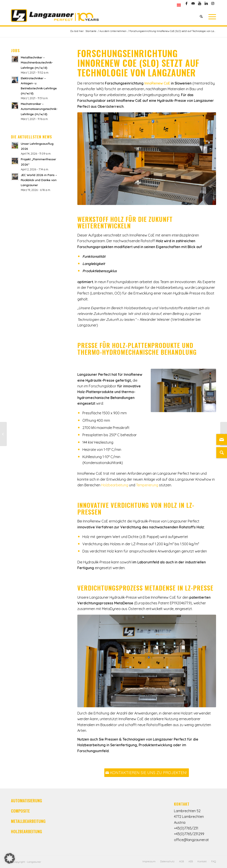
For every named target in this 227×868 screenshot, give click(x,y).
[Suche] (201, 16)
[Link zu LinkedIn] (206, 3)
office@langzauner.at (191, 840)
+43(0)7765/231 (186, 828)
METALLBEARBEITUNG (28, 821)
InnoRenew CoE (157, 83)
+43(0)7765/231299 (189, 834)
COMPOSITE (20, 811)
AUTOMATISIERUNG (27, 801)
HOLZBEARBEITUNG (27, 831)
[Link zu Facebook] (186, 3)
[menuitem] (179, 5)
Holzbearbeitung (115, 485)
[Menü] (211, 16)
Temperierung (147, 485)
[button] (10, 858)
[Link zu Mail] (193, 3)
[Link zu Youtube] (200, 3)
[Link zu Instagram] (213, 3)
